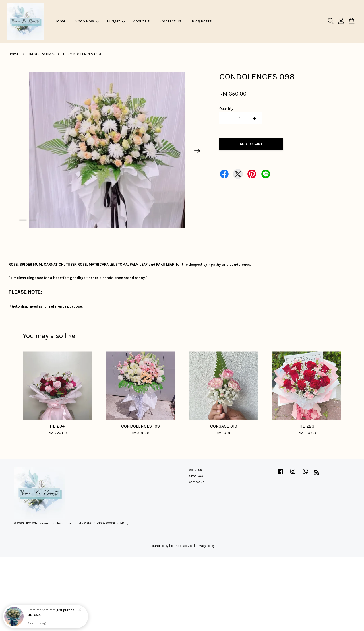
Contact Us (171, 21)
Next (197, 151)
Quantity (226, 109)
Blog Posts (202, 21)
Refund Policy (159, 546)
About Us (141, 21)
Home (60, 21)
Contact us (197, 482)
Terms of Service (182, 546)
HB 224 (34, 615)
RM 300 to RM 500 (43, 54)
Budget (116, 21)
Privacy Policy (205, 546)
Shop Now (87, 21)
